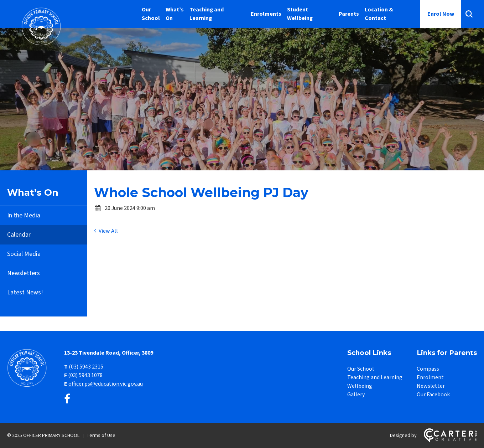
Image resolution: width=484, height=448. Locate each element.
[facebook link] (67, 399)
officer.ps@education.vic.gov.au (106, 384)
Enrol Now (441, 14)
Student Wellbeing (300, 14)
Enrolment (430, 377)
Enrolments (266, 14)
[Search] (469, 14)
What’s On (175, 14)
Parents (349, 14)
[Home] (28, 386)
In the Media (24, 215)
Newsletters (24, 273)
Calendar (19, 235)
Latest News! (25, 292)
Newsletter (431, 386)
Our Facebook (433, 395)
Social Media (24, 254)
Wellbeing (360, 386)
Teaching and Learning (207, 14)
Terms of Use (101, 436)
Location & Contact (379, 14)
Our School (151, 14)
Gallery (356, 395)
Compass (428, 369)
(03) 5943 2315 (86, 367)
